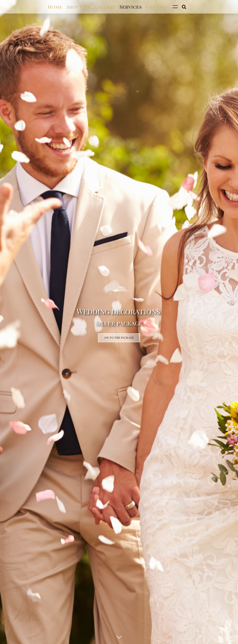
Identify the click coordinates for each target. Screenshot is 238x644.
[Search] (184, 7)
